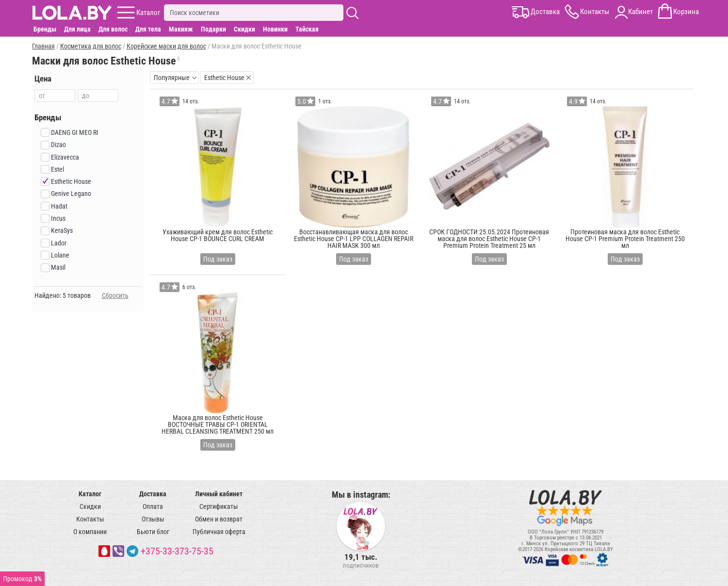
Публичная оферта (219, 532)
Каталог (90, 494)
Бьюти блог (153, 532)
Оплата (153, 506)
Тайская (307, 29)
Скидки (244, 29)
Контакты (90, 519)
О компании (90, 532)
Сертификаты (219, 506)
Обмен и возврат (219, 519)
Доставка (153, 494)
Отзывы (153, 519)
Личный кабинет (219, 494)
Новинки (275, 29)
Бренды (45, 29)
